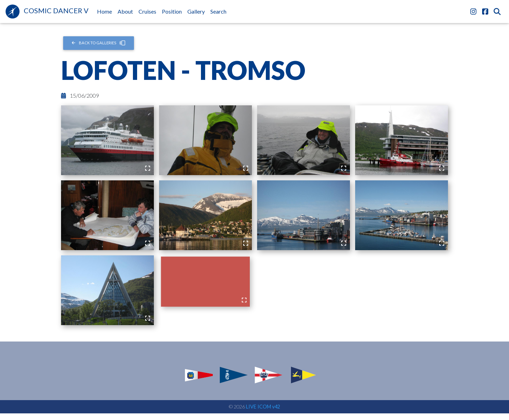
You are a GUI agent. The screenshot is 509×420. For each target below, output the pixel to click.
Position (172, 11)
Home (106, 11)
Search (218, 11)
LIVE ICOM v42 (263, 407)
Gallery (196, 11)
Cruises (147, 11)
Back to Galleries (99, 43)
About (125, 11)
